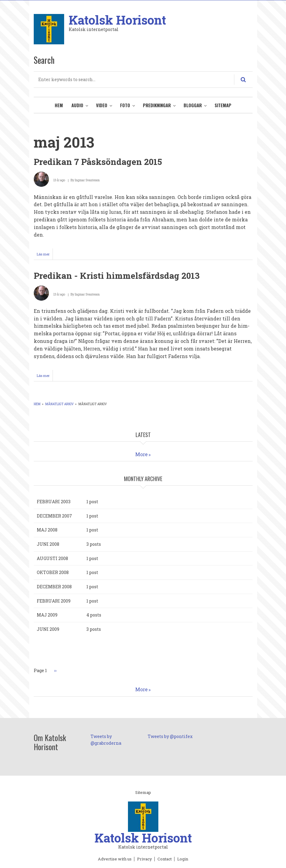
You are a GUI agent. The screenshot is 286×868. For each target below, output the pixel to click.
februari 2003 (54, 502)
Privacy (145, 859)
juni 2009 (48, 629)
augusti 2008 (52, 558)
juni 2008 (48, 544)
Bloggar (193, 105)
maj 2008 (47, 530)
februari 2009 (54, 601)
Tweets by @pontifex (170, 736)
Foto (125, 105)
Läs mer (45, 256)
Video (102, 105)
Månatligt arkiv (59, 404)
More (141, 454)
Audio (77, 105)
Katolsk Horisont (117, 20)
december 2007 (54, 516)
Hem (59, 105)
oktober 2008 (53, 572)
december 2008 (54, 587)
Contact (165, 859)
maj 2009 (47, 615)
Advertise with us (115, 859)
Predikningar (157, 105)
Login (183, 859)
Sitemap (223, 105)
